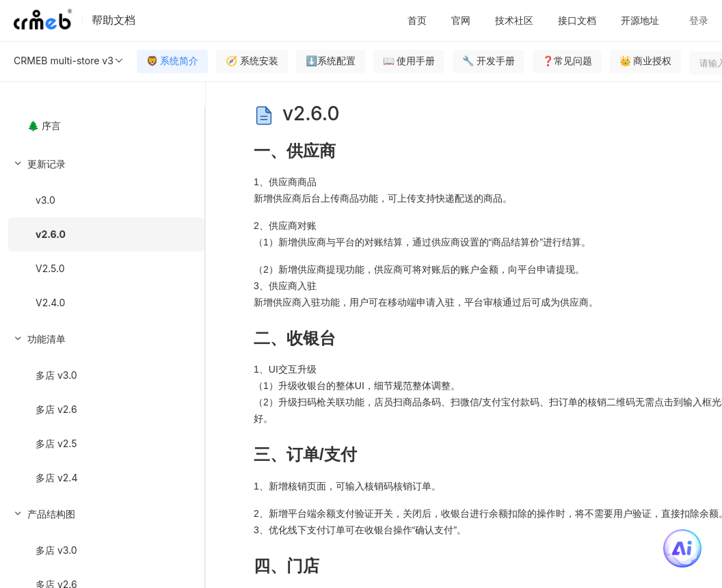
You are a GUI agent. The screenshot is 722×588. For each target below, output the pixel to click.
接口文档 (577, 20)
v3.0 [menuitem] (45, 200)
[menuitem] (102, 232)
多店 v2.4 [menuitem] (56, 478)
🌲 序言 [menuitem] (44, 125)
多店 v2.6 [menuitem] (56, 409)
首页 (417, 20)
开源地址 (640, 20)
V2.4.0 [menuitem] (50, 303)
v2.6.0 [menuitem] (51, 234)
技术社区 (514, 20)
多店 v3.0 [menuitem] (56, 375)
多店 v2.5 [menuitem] (56, 443)
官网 (461, 20)
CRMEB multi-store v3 (69, 61)
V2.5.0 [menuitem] (50, 268)
